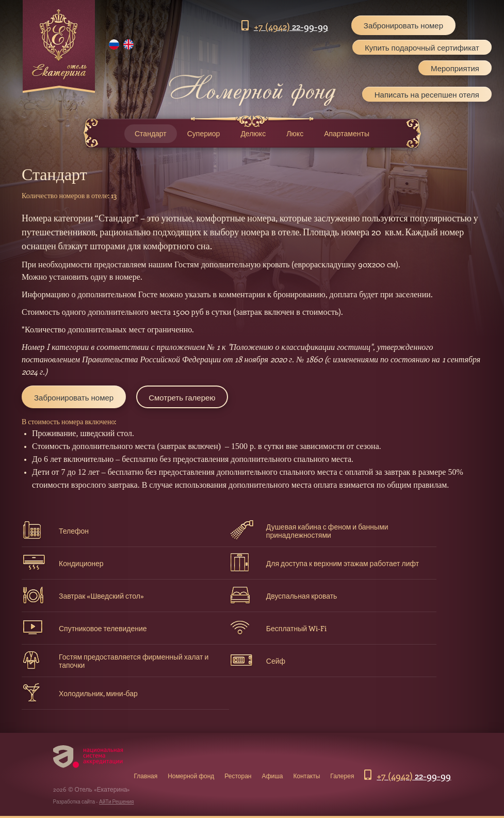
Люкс (295, 133)
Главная (146, 776)
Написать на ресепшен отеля (427, 94)
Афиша (273, 776)
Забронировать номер (403, 25)
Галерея (342, 776)
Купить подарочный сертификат (422, 47)
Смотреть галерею (182, 397)
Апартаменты (347, 133)
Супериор (204, 133)
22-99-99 (291, 26)
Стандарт (151, 133)
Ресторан (238, 776)
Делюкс (253, 133)
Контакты (307, 776)
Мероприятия (455, 68)
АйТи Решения (116, 801)
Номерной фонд (191, 776)
